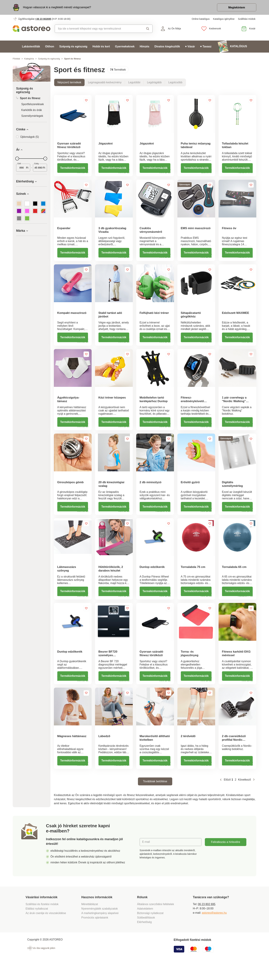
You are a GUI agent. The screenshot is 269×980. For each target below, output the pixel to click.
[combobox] (96, 29)
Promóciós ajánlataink (95, 933)
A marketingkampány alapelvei (100, 928)
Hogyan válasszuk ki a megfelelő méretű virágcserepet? (57, 7)
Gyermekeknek (125, 46)
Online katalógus (201, 19)
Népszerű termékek (69, 82)
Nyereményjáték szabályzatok (100, 924)
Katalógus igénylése (224, 19)
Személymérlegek (32, 116)
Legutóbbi (134, 82)
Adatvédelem (145, 924)
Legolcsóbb (175, 82)
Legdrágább (154, 82)
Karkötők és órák (32, 110)
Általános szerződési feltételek (156, 919)
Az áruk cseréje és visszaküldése (46, 928)
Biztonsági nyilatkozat (150, 928)
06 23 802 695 (207, 919)
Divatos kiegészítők (167, 46)
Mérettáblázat (90, 919)
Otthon (50, 46)
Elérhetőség (144, 937)
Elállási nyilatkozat (37, 924)
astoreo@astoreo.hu (214, 928)
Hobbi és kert (101, 46)
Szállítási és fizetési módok (42, 919)
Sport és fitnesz (28, 98)
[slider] (17, 159)
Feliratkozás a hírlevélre (226, 857)
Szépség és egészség (73, 46)
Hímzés (144, 46)
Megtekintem (237, 7)
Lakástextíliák (31, 46)
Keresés (148, 29)
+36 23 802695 (43, 19)
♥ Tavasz (206, 46)
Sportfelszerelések (33, 104)
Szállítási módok (247, 19)
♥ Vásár (190, 46)
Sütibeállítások (146, 933)
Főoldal (16, 59)
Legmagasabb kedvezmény (105, 82)
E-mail (146, 857)
